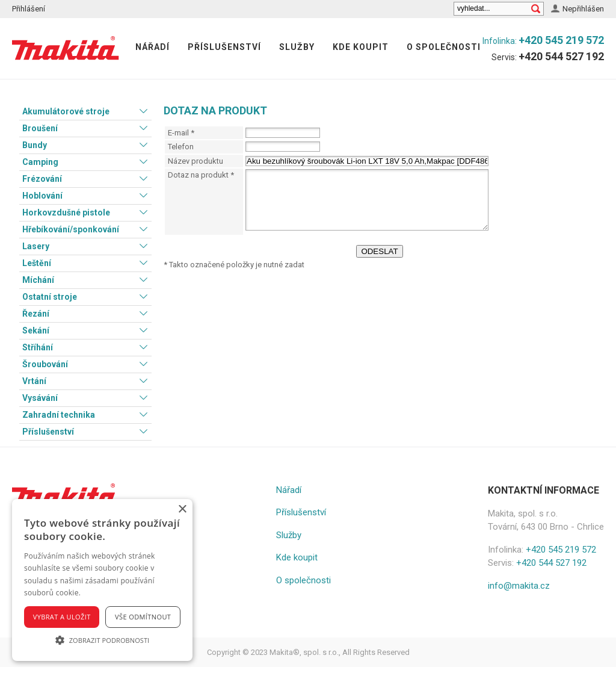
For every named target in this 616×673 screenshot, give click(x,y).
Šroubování (45, 364)
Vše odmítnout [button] (143, 617)
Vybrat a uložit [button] (62, 617)
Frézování (42, 179)
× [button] (182, 510)
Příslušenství (224, 47)
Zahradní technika (59, 415)
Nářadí (152, 47)
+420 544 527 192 (561, 56)
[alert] (102, 580)
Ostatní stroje (50, 297)
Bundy (35, 145)
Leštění (37, 263)
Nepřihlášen (583, 9)
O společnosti (444, 47)
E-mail (181, 133)
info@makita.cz (519, 586)
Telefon (181, 147)
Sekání (36, 330)
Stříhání (38, 347)
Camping (40, 162)
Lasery (36, 246)
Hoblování (42, 196)
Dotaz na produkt (201, 175)
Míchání (38, 280)
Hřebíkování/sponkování (71, 229)
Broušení (40, 128)
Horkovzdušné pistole (66, 212)
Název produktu (196, 161)
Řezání (36, 314)
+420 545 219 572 (561, 40)
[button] (102, 640)
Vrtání (34, 381)
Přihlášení (29, 9)
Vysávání (40, 398)
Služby (297, 47)
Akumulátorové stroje (66, 111)
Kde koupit (361, 47)
